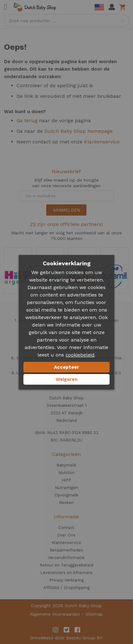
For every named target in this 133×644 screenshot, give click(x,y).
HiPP (66, 480)
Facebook (77, 630)
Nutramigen (66, 488)
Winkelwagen (123, 7)
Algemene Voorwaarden (55, 614)
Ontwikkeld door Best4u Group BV (66, 638)
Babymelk (66, 465)
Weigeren (66, 379)
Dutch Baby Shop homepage (79, 131)
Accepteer (66, 367)
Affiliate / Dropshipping (66, 588)
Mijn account (112, 7)
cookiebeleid (80, 355)
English (99, 7)
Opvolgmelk (66, 495)
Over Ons (66, 535)
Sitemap (94, 614)
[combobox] (66, 21)
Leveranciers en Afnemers (66, 573)
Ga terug (27, 120)
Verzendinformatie (66, 558)
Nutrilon (66, 473)
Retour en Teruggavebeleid (66, 565)
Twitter (66, 630)
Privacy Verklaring (66, 580)
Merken (66, 503)
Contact (66, 528)
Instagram (56, 630)
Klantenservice (102, 142)
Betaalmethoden (66, 550)
